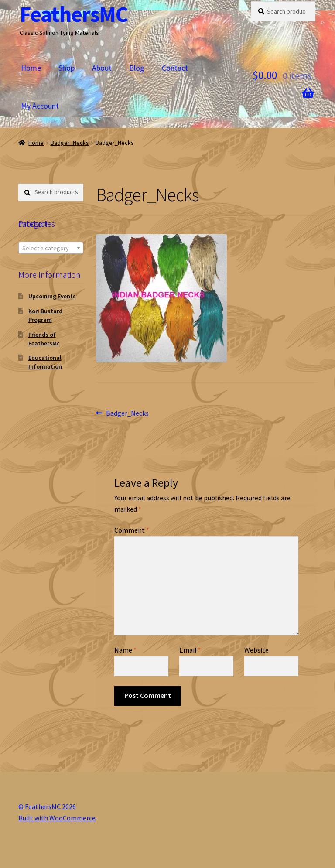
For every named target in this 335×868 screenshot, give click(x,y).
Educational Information (45, 362)
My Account (40, 106)
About (102, 68)
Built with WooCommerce (57, 818)
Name (125, 650)
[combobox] (51, 248)
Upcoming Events (52, 296)
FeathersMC (74, 14)
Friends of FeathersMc (44, 339)
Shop (67, 68)
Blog (137, 68)
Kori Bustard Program (45, 315)
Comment (132, 530)
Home (31, 68)
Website (256, 650)
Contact (175, 68)
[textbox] (51, 248)
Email (190, 650)
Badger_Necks (70, 143)
